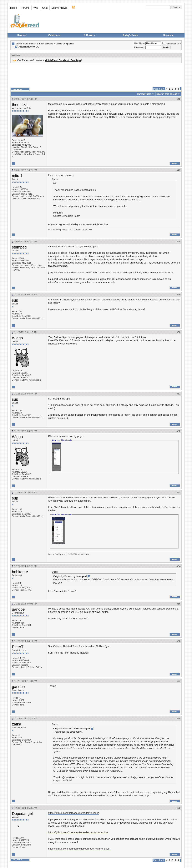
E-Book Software (45, 44)
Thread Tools (144, 94)
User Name (140, 43)
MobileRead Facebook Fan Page (63, 60)
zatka (17, 724)
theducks (20, 105)
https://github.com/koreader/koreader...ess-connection (78, 832)
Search (169, 35)
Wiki (36, 8)
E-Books (90, 35)
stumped (19, 247)
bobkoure (20, 572)
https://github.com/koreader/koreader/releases (74, 813)
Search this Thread (167, 94)
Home (14, 8)
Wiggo (17, 338)
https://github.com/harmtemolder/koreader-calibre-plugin (79, 849)
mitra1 (17, 176)
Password (139, 47)
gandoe (18, 609)
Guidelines (54, 35)
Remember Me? (172, 44)
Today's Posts (130, 35)
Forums (25, 8)
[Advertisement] (96, 75)
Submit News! (59, 8)
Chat (45, 8)
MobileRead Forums (25, 44)
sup (15, 300)
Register (22, 35)
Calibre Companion (64, 44)
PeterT (18, 647)
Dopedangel (22, 814)
